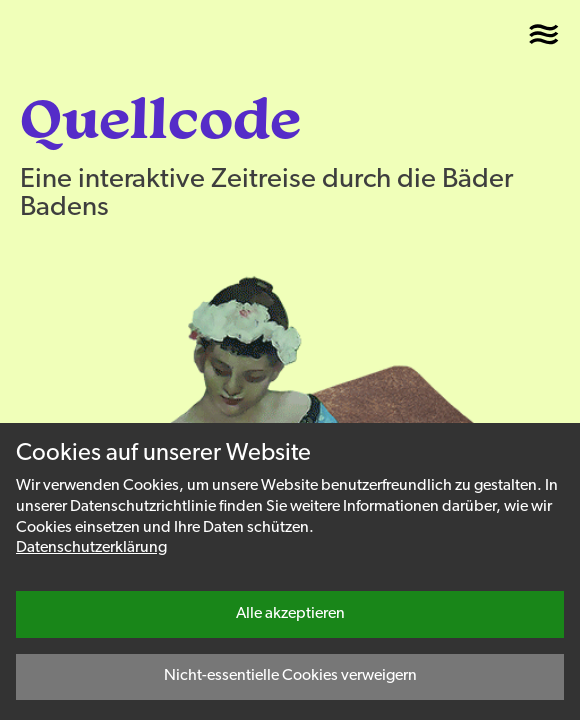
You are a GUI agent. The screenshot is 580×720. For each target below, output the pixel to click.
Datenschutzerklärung (91, 548)
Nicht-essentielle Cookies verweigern (290, 676)
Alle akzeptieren (290, 614)
